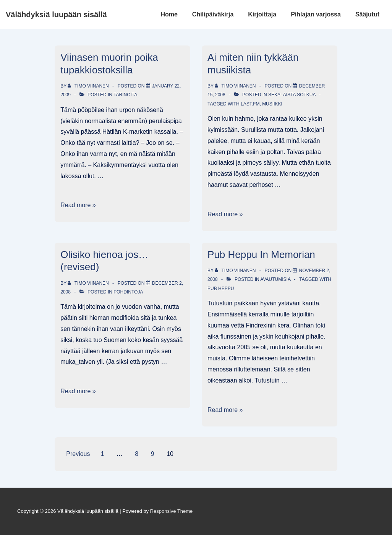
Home (169, 14)
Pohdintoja (128, 292)
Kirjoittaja (262, 14)
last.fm (250, 104)
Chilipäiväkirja (213, 14)
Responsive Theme (172, 511)
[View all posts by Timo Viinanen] (89, 86)
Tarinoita (125, 95)
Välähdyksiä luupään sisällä (56, 15)
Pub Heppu (221, 289)
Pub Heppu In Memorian (261, 255)
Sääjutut (367, 14)
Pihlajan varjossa (316, 14)
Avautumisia (275, 279)
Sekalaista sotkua (292, 95)
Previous (78, 454)
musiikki (272, 104)
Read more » (78, 205)
